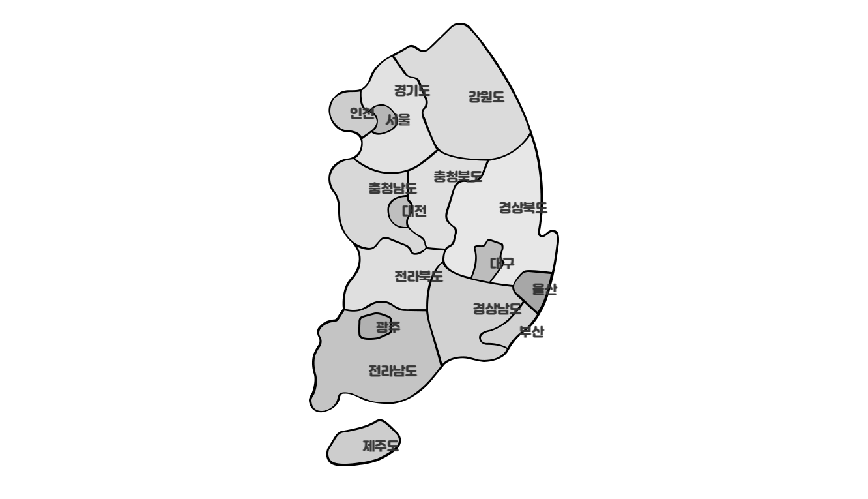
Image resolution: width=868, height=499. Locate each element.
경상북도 (519, 209)
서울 (396, 121)
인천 (360, 115)
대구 (500, 265)
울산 (542, 291)
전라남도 (389, 372)
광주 (386, 329)
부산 (529, 333)
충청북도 (454, 178)
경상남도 (493, 310)
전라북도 (415, 278)
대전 (412, 213)
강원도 (484, 98)
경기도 (409, 92)
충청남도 (389, 190)
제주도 (378, 447)
